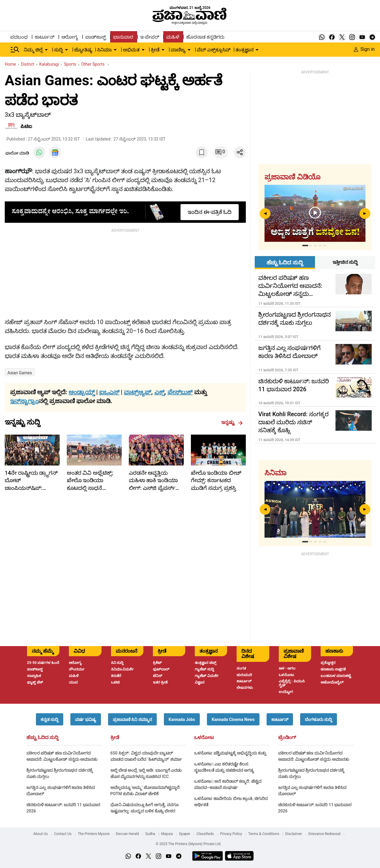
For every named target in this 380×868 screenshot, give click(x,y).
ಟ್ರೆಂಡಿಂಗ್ (287, 738)
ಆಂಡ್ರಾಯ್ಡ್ (82, 392)
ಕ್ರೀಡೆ (115, 738)
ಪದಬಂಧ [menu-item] (19, 37)
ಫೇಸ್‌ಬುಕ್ (180, 392)
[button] (50, 719)
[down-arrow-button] (46, 50)
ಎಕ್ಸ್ (159, 392)
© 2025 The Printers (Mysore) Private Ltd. (188, 844)
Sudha (150, 834)
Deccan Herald (127, 834)
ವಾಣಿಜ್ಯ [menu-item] (178, 50)
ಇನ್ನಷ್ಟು (232, 422)
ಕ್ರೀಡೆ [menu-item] (155, 50)
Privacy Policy (231, 834)
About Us (41, 834)
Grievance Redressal (324, 834)
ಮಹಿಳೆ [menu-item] (173, 37)
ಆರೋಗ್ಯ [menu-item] (70, 37)
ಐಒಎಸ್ (109, 392)
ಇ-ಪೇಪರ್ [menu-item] (149, 37)
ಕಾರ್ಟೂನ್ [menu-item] (45, 37)
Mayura (167, 834)
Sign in (364, 49)
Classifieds (205, 834)
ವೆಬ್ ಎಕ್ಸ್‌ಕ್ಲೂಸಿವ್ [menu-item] (214, 50)
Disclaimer (294, 834)
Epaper (185, 834)
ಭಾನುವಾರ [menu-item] (123, 37)
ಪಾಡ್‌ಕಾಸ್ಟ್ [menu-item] (96, 37)
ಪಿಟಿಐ (26, 126)
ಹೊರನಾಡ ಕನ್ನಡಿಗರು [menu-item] (205, 37)
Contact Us (63, 834)
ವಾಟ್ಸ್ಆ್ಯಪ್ (137, 392)
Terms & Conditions (264, 834)
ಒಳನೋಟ (204, 738)
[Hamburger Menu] (15, 50)
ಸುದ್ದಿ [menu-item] (58, 50)
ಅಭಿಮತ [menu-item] (131, 50)
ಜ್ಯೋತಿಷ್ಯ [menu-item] (83, 50)
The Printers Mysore (94, 834)
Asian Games (20, 373)
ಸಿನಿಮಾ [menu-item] (104, 50)
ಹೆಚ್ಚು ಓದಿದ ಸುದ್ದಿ (42, 738)
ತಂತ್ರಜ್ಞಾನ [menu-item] (244, 50)
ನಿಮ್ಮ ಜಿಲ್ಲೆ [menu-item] (33, 50)
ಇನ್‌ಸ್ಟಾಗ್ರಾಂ (24, 401)
